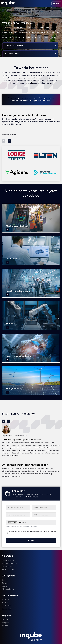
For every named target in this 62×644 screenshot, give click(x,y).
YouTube (5, 626)
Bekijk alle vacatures (9, 134)
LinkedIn (5, 620)
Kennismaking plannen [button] (30, 46)
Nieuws (4, 586)
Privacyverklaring (8, 589)
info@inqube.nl (7, 566)
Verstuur (31, 540)
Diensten (5, 583)
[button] (4, 141)
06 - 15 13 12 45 (8, 569)
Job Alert (5, 603)
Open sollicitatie (8, 609)
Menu (56, 3)
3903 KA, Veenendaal (10, 563)
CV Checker (6, 606)
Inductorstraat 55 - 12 (10, 560)
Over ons (5, 580)
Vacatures (5, 600)
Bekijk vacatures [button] (30, 54)
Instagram (5, 623)
